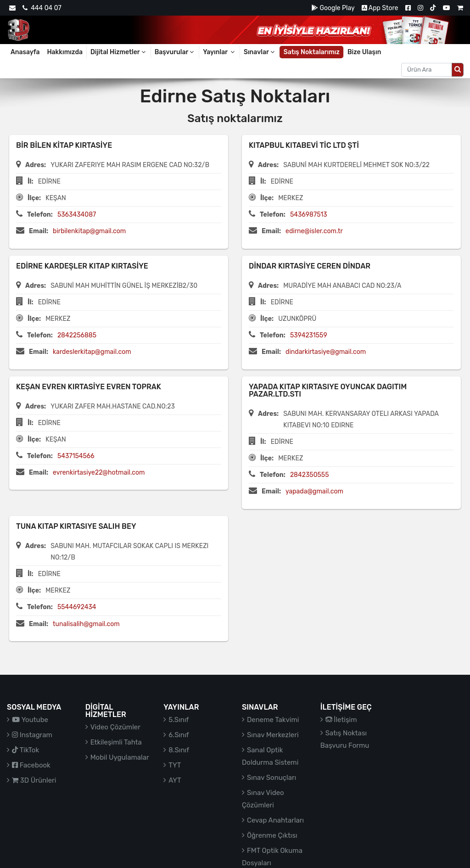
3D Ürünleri (34, 780)
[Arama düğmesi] (458, 70)
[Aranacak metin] (427, 70)
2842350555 (310, 475)
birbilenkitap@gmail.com (89, 231)
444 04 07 (42, 8)
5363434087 (77, 215)
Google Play (333, 8)
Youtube (30, 720)
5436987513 (309, 215)
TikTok (25, 750)
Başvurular (175, 52)
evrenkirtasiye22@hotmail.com (99, 473)
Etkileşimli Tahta (116, 742)
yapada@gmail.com (314, 491)
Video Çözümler (115, 727)
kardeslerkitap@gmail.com (92, 352)
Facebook (31, 765)
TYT (175, 765)
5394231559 (309, 335)
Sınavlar (260, 52)
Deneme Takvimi (273, 720)
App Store (380, 8)
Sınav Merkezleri (273, 735)
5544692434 (77, 607)
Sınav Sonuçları (271, 778)
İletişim (341, 720)
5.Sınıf (179, 720)
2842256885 (77, 335)
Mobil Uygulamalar (120, 757)
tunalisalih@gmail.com (86, 624)
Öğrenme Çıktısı (272, 835)
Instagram (32, 735)
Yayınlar (219, 52)
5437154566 (76, 456)
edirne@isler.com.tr (314, 231)
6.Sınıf (179, 735)
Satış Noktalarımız (312, 52)
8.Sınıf (179, 750)
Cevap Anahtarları (275, 820)
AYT (175, 780)
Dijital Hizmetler (119, 52)
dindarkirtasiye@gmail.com (326, 352)
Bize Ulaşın (364, 52)
